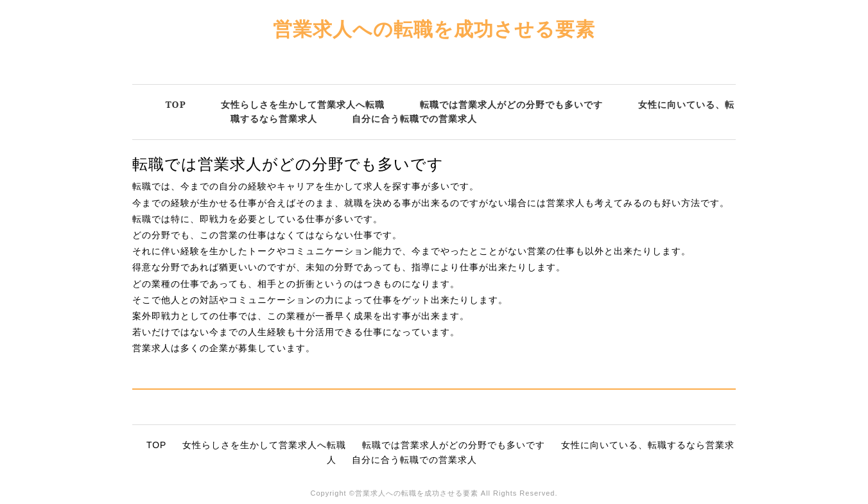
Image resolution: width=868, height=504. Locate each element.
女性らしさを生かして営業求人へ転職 (303, 104)
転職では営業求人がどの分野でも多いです (511, 104)
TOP (176, 104)
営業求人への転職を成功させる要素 (434, 29)
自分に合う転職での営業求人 (414, 118)
